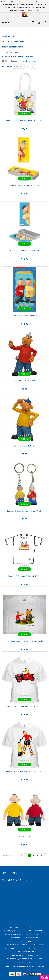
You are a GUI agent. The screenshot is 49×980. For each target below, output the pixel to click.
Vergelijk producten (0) (30, 61)
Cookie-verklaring (35, 931)
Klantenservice (30, 927)
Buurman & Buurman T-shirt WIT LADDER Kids (25, 771)
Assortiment (14, 52)
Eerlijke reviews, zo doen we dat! (19, 959)
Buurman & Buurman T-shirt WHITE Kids (24, 576)
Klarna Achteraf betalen (24, 952)
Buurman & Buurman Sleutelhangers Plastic (24, 511)
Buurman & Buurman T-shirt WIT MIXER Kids (24, 641)
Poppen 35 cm (24, 836)
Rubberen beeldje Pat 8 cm (24, 446)
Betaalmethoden (24, 941)
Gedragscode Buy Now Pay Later (25, 955)
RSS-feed (26, 962)
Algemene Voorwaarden (14, 934)
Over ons (14, 927)
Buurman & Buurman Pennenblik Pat (25, 251)
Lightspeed (41, 966)
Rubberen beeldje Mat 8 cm (24, 381)
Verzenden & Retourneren (16, 945)
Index (41, 959)
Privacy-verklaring (14, 931)
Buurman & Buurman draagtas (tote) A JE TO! (25, 120)
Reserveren (13, 948)
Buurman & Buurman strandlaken (25, 316)
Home (4, 52)
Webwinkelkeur (32, 938)
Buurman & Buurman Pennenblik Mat (25, 185)
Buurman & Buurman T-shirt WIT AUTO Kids (25, 706)
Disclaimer (15, 938)
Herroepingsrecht (37, 934)
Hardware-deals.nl (20, 966)
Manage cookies (34, 10)
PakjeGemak (38, 945)
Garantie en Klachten (32, 948)
